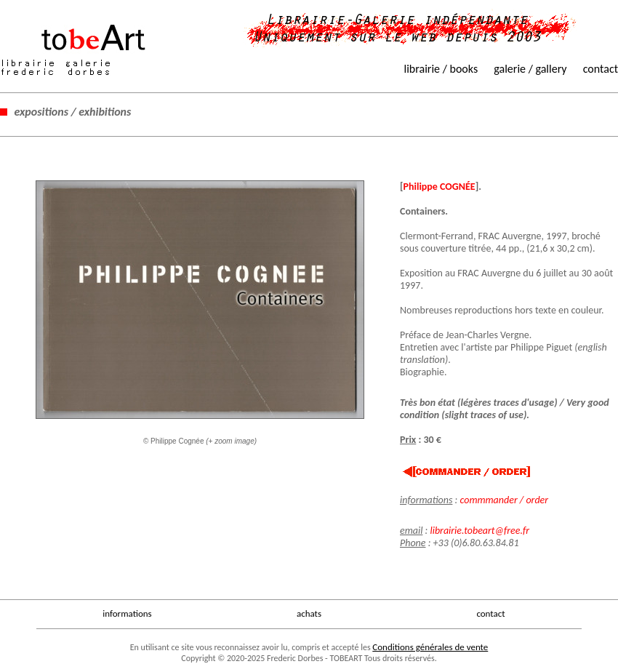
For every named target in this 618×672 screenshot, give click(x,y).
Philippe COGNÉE (440, 187)
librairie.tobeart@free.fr (479, 531)
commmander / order (504, 500)
